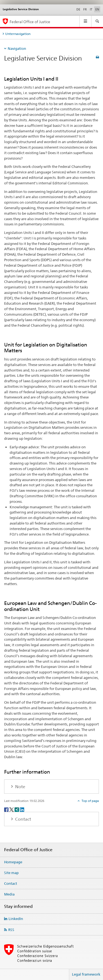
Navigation (17, 48)
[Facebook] (7, 809)
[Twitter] (12, 809)
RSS (11, 930)
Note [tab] (20, 787)
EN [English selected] (97, 9)
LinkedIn (16, 919)
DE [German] (78, 9)
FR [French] (85, 9)
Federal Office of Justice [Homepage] (30, 22)
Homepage (13, 862)
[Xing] (17, 809)
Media (9, 894)
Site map (11, 873)
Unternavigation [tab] (18, 34)
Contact (11, 883)
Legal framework (86, 974)
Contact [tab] (23, 819)
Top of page (90, 801)
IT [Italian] (91, 9)
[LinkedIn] (22, 809)
